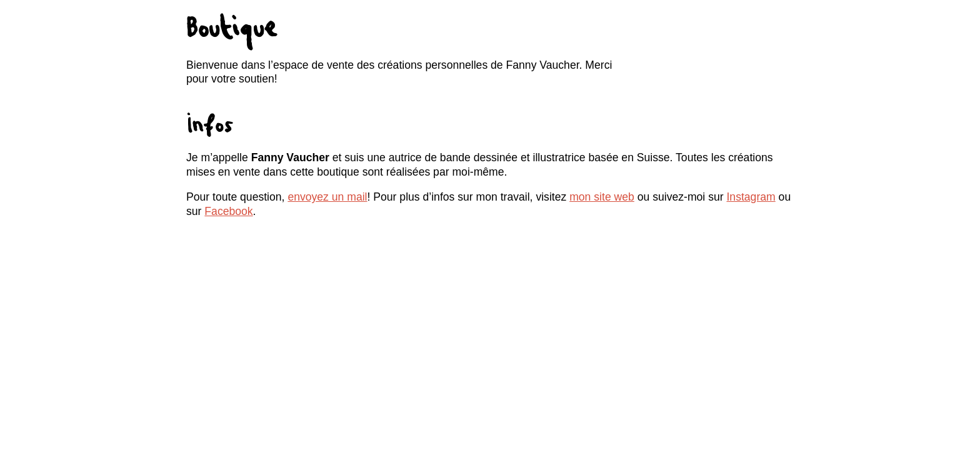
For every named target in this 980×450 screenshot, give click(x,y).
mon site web (602, 197)
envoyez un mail (327, 197)
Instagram (751, 197)
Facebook (228, 211)
